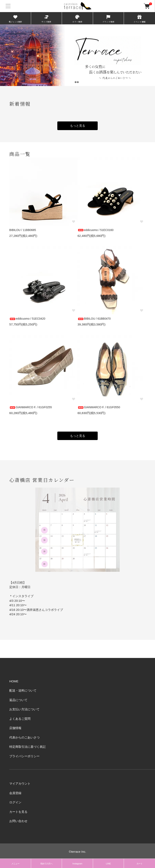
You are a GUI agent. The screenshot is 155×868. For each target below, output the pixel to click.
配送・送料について (23, 690)
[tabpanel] (77, 55)
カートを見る (18, 812)
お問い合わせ (18, 821)
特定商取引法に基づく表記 (27, 747)
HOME (14, 681)
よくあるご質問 (20, 719)
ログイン (15, 802)
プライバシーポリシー (24, 756)
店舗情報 (15, 728)
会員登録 (15, 793)
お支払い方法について (24, 709)
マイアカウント (20, 784)
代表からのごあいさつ (24, 737)
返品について (18, 700)
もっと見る (78, 126)
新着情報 (20, 104)
